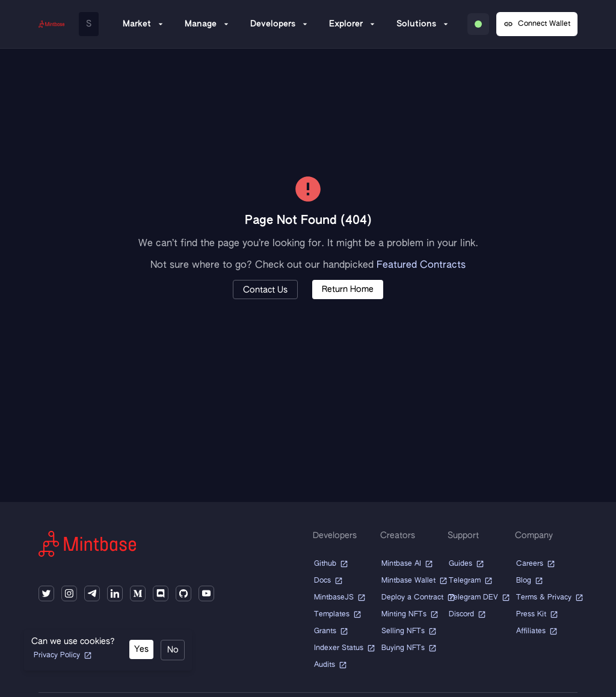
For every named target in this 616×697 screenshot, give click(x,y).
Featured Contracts (421, 265)
